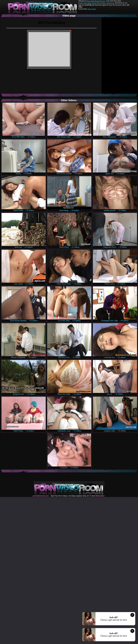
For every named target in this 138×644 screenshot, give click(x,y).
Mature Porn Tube (85, 3)
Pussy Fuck (92, 9)
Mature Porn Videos (99, 3)
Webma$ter (100, 496)
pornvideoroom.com (41, 496)
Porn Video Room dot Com (96, 1)
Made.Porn (110, 3)
